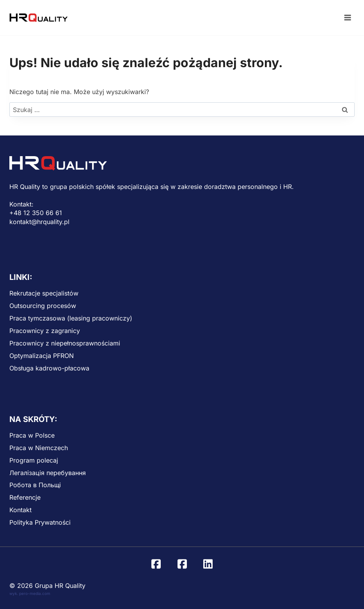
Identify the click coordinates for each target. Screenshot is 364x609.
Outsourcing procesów (43, 306)
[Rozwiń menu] (347, 17)
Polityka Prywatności (40, 522)
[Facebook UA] (182, 564)
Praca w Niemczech (39, 448)
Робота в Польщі (35, 485)
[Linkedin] (208, 564)
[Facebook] (156, 564)
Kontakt (20, 510)
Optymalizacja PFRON (42, 356)
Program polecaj (34, 460)
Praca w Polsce (32, 435)
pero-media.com (35, 593)
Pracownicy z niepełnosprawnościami (65, 343)
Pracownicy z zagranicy (45, 331)
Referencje (25, 497)
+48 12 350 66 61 (36, 213)
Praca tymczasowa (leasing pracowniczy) (71, 318)
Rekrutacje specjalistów (44, 293)
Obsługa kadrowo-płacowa (49, 368)
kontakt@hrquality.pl (39, 222)
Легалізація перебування (48, 473)
